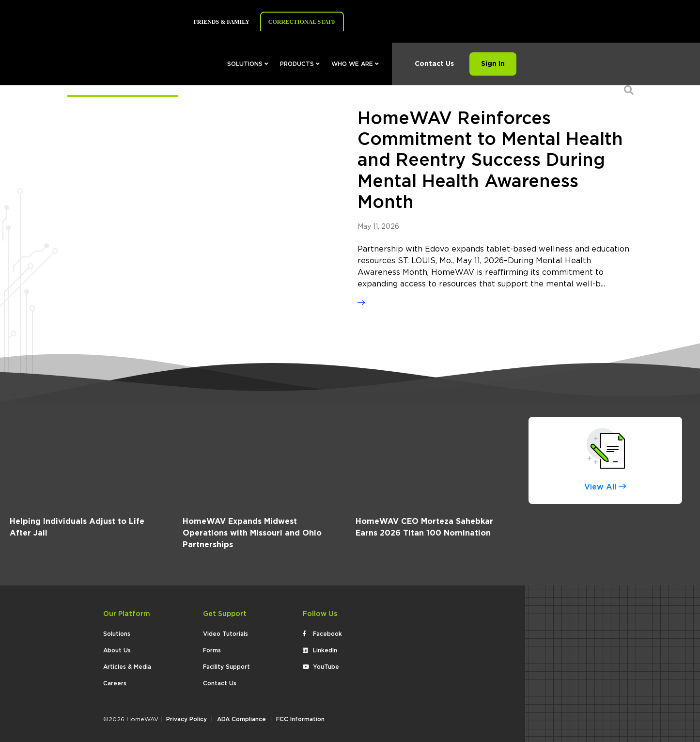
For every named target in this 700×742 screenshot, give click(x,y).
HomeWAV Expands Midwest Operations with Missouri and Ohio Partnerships (252, 533)
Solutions (248, 64)
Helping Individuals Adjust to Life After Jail (77, 527)
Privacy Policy (187, 719)
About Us (117, 650)
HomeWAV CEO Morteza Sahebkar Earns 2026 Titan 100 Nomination (424, 527)
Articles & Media (127, 667)
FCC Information (300, 719)
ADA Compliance (241, 719)
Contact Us (434, 64)
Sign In (493, 64)
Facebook (322, 634)
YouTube (321, 667)
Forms (212, 650)
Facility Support (226, 667)
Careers (115, 683)
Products (300, 64)
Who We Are (355, 64)
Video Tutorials (226, 634)
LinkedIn (320, 650)
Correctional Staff (302, 22)
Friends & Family (222, 22)
